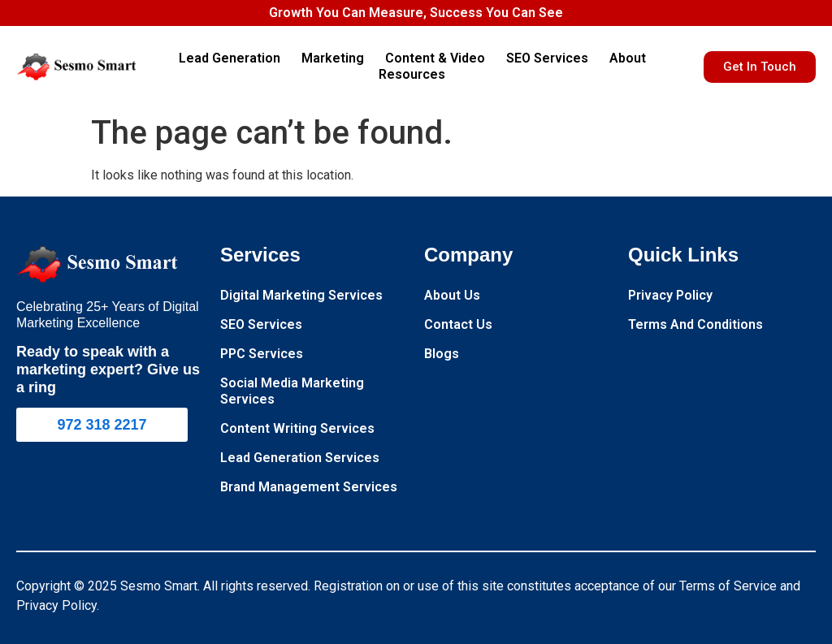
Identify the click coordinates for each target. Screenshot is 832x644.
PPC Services (262, 354)
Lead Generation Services (300, 458)
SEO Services (551, 58)
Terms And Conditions (695, 324)
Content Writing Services (297, 428)
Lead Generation (234, 58)
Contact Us (458, 324)
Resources (416, 75)
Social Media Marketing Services (292, 391)
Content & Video (439, 58)
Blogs (442, 354)
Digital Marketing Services (301, 295)
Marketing (337, 58)
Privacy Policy (670, 295)
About (632, 58)
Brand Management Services (309, 487)
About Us (452, 295)
